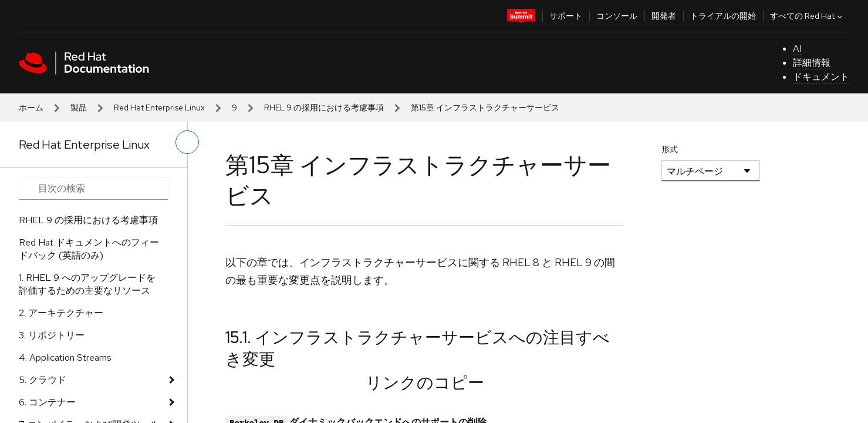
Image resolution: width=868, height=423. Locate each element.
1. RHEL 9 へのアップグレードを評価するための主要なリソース (87, 284)
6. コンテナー (47, 402)
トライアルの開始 (723, 16)
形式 (670, 149)
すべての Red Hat (808, 16)
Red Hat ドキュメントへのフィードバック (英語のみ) (89, 249)
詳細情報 (812, 63)
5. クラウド (43, 380)
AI (797, 48)
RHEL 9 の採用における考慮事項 (324, 108)
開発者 (664, 16)
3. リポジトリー (52, 335)
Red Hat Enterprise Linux (159, 108)
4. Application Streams (65, 357)
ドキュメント (821, 77)
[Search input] (94, 189)
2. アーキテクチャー (61, 313)
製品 (79, 108)
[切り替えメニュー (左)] (187, 142)
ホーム (31, 108)
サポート (566, 16)
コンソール (617, 16)
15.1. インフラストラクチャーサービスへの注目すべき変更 (418, 348)
